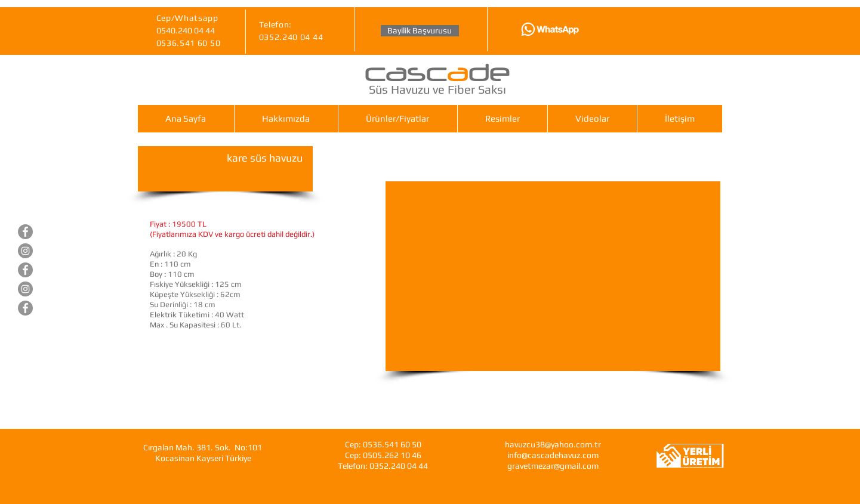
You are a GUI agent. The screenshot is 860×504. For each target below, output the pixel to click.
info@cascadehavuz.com (553, 455)
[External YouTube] (553, 276)
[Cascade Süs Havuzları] (25, 232)
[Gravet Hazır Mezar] (25, 270)
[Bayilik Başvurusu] (420, 31)
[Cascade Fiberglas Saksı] (25, 308)
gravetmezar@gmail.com (553, 466)
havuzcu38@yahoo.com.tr (553, 444)
